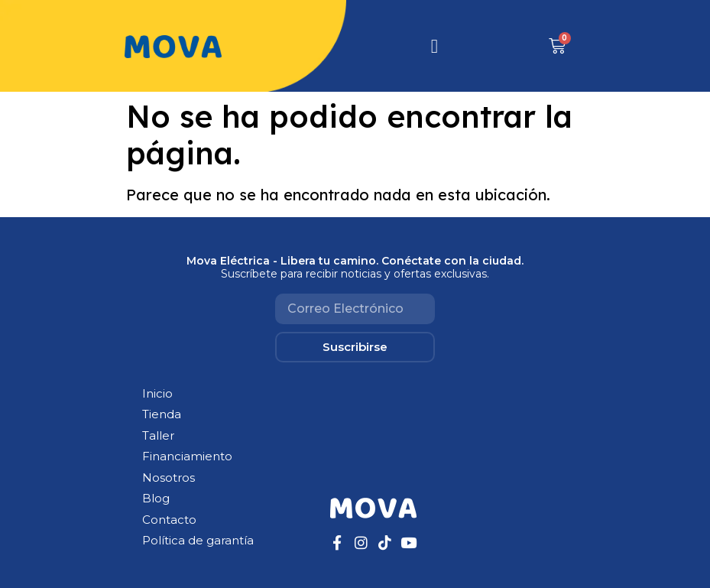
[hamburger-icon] (434, 46)
